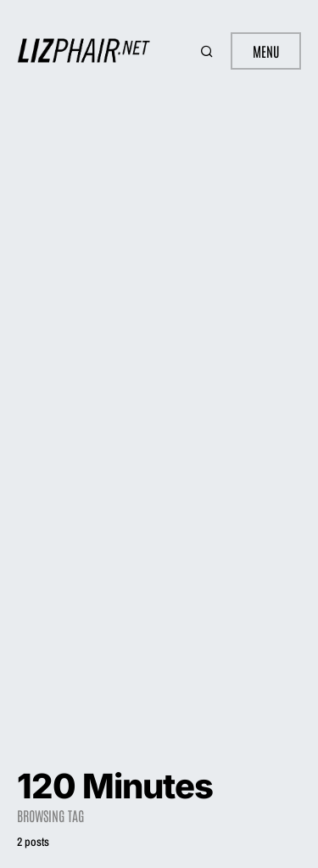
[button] (209, 51)
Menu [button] (266, 51)
